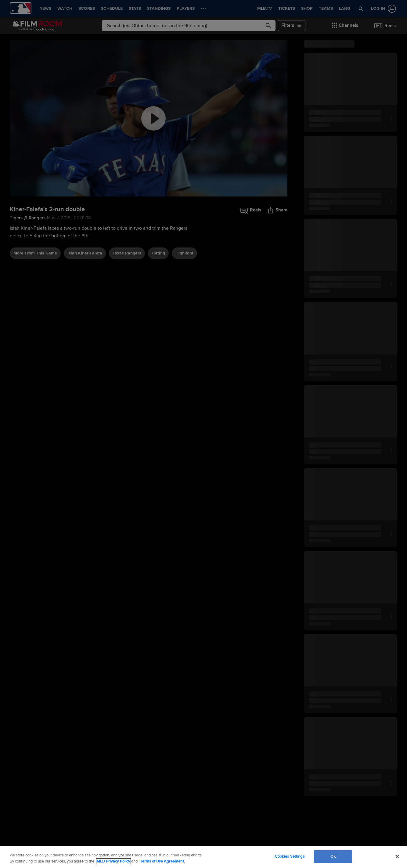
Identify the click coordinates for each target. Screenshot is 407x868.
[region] (203, 857)
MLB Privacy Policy (113, 861)
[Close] (397, 856)
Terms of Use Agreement (162, 861)
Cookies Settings (290, 856)
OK (333, 856)
